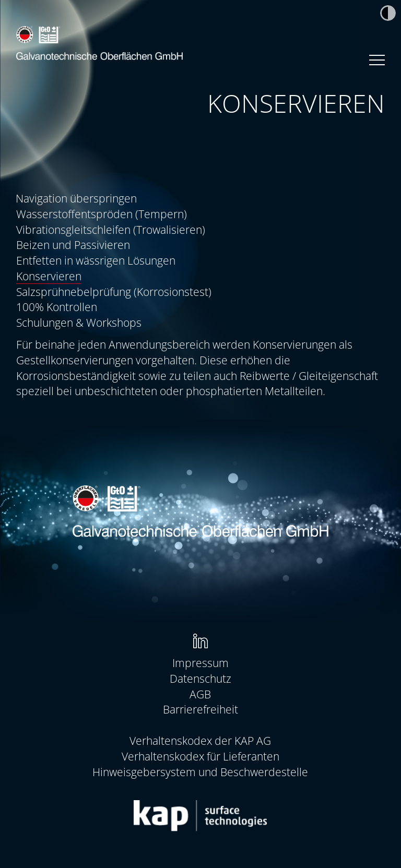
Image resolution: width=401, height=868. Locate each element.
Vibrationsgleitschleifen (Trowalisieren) (111, 229)
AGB (200, 694)
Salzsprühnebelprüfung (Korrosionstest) (114, 292)
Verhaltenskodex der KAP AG (200, 740)
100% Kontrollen (57, 307)
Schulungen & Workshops (79, 322)
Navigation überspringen (76, 198)
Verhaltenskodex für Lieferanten (200, 756)
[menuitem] (201, 214)
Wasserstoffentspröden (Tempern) (102, 214)
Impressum (200, 663)
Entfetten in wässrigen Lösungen (96, 260)
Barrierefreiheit (200, 709)
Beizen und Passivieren (73, 245)
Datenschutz (200, 678)
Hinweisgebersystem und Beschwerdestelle (200, 772)
